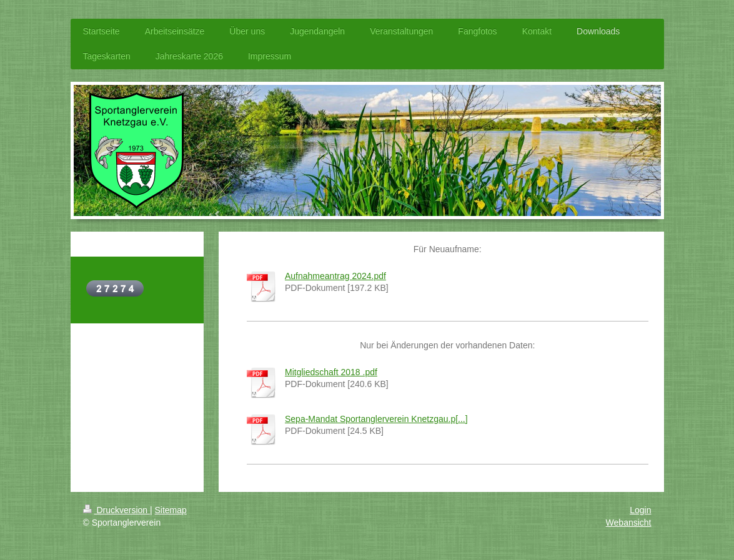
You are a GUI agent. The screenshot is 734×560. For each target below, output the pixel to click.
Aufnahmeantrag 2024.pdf (335, 276)
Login (640, 510)
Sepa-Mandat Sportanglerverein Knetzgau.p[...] (376, 419)
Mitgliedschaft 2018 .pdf (331, 372)
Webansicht (629, 523)
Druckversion (117, 510)
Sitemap (171, 510)
